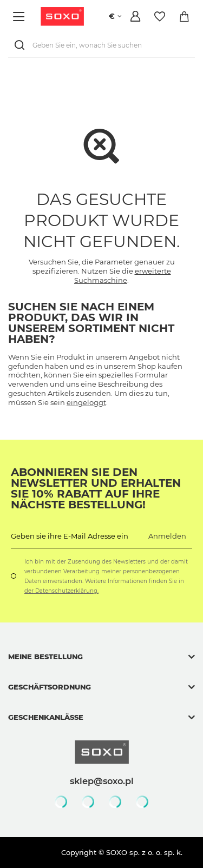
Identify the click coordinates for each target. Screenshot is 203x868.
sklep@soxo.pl (102, 781)
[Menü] (20, 16)
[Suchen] (22, 45)
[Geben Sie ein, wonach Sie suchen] (101, 45)
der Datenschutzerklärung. (61, 591)
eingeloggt (86, 402)
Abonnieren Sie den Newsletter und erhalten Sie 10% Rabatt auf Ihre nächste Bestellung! (96, 488)
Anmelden (167, 536)
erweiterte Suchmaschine (123, 276)
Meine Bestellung (45, 657)
